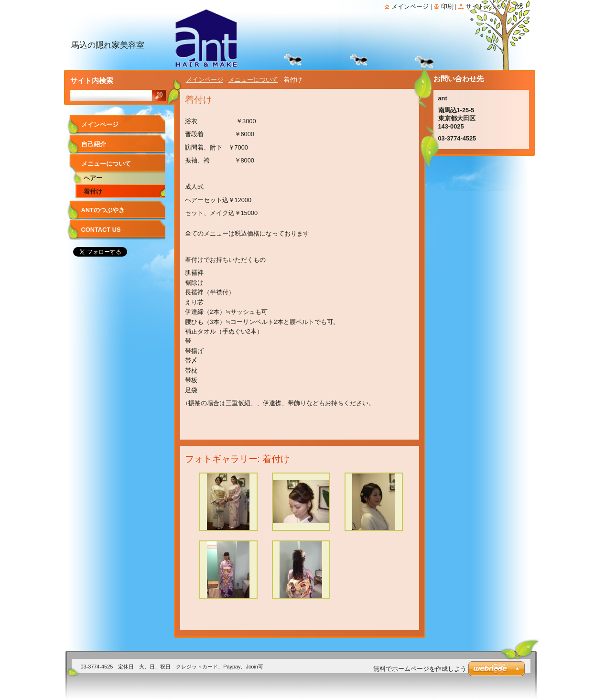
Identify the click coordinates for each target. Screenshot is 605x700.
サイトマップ (484, 6)
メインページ (205, 80)
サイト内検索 (92, 81)
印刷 (447, 6)
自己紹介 (94, 144)
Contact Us (101, 230)
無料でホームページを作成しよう (420, 669)
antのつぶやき (103, 210)
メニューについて (253, 80)
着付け (93, 191)
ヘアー (93, 178)
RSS (519, 6)
